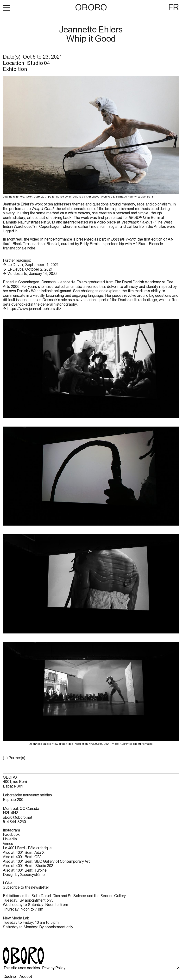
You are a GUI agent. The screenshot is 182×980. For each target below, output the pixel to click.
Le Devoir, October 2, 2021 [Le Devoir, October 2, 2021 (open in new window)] (30, 269)
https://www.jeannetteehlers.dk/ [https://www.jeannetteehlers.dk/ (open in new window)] (34, 309)
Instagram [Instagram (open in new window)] (11, 830)
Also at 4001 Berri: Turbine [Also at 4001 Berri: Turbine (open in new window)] (25, 870)
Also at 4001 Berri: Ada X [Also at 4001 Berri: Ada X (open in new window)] (24, 852)
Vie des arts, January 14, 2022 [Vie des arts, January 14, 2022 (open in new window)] (32, 273)
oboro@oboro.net (18, 817)
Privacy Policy (54, 968)
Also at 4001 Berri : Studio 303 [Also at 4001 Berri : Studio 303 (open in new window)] (28, 866)
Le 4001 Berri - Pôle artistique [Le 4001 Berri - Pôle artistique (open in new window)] (27, 848)
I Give (8, 883)
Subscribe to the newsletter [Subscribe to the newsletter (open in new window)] (26, 887)
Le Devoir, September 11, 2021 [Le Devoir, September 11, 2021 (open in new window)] (33, 265)
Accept (26, 976)
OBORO (91, 7)
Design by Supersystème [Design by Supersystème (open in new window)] (24, 875)
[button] (7, 8)
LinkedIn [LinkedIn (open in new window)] (10, 839)
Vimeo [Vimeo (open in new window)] (8, 844)
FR (174, 7)
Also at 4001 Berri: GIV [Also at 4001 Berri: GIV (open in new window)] (22, 857)
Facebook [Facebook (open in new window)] (11, 834)
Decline (10, 976)
